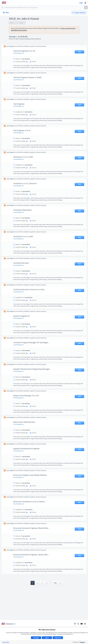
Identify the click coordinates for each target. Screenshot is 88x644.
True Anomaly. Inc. (19, 53)
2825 (55, 583)
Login (81, 3)
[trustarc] (82, 642)
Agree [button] (47, 638)
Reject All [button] (58, 638)
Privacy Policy (6, 642)
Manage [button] (36, 638)
